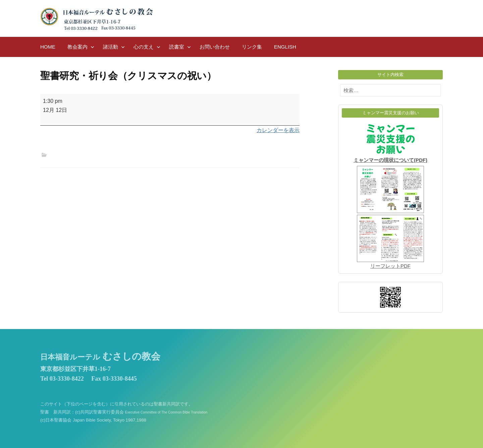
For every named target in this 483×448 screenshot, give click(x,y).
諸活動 (111, 47)
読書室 (177, 47)
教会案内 (77, 47)
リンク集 (252, 47)
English (285, 47)
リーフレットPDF (390, 266)
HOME (48, 47)
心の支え (144, 47)
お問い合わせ (215, 47)
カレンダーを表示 (278, 130)
